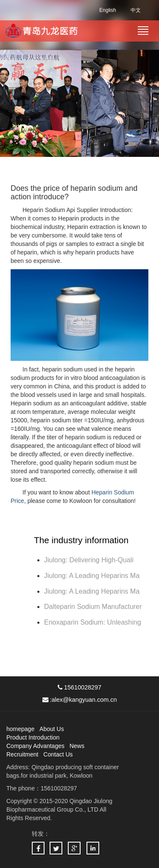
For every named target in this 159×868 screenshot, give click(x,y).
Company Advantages (35, 746)
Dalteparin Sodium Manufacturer (93, 607)
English (107, 10)
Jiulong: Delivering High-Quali (89, 560)
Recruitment (22, 754)
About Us (52, 729)
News (77, 746)
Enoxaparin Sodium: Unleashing (93, 622)
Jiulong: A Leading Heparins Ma (92, 576)
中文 (136, 10)
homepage (20, 729)
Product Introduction (33, 737)
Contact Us (58, 754)
